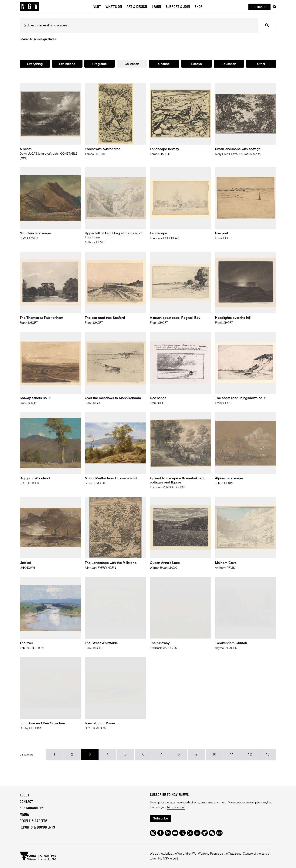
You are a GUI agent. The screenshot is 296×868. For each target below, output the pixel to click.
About (24, 796)
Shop (199, 7)
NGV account (176, 808)
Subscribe (160, 819)
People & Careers (34, 821)
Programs (99, 64)
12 (250, 755)
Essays (197, 64)
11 (232, 755)
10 (214, 755)
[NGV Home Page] (29, 7)
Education (229, 64)
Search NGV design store (38, 39)
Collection (132, 64)
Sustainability (31, 808)
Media (24, 815)
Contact (26, 802)
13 (268, 755)
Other (261, 64)
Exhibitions (67, 64)
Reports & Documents (37, 828)
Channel (164, 64)
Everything (35, 64)
